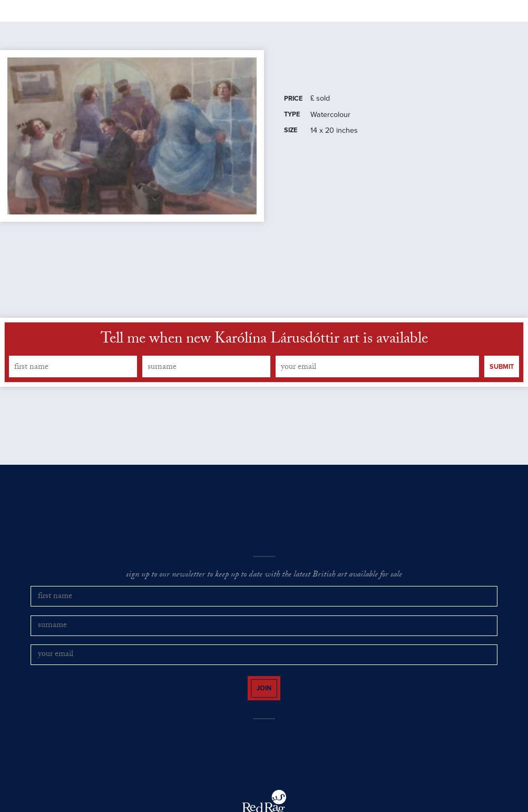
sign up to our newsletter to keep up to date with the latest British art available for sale (264, 604)
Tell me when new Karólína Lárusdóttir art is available (264, 369)
